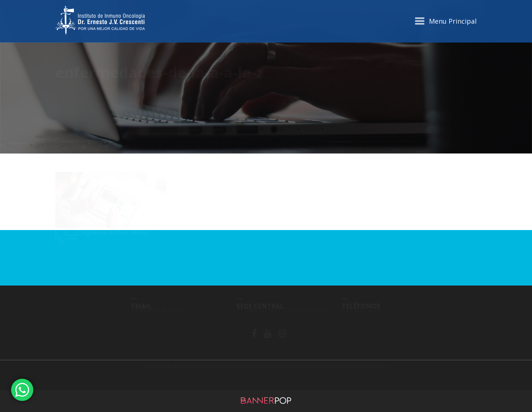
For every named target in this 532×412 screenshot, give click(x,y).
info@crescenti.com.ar (158, 316)
